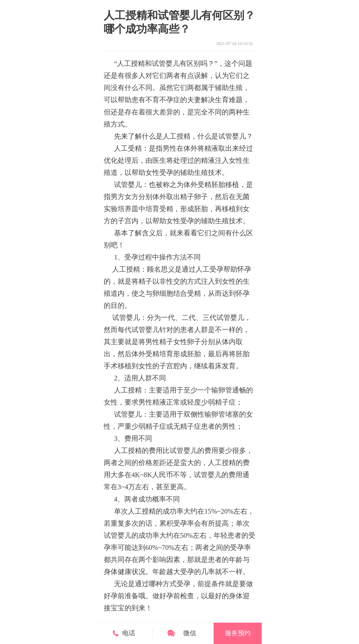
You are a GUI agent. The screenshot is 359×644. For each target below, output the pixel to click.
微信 (190, 633)
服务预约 (238, 633)
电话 (129, 633)
